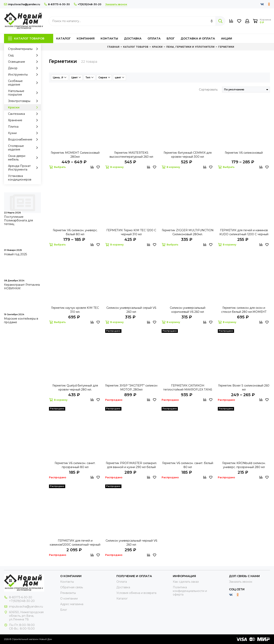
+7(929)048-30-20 (88, 4)
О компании (69, 599)
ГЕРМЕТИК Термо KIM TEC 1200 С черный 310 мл (131, 232)
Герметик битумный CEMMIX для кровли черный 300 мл (188, 155)
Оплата (154, 38)
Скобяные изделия (24, 83)
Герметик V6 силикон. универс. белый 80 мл (75, 232)
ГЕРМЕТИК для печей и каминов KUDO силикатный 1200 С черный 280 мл (244, 232)
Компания (86, 38)
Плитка (24, 127)
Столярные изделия (24, 148)
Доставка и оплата (198, 38)
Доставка (133, 38)
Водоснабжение (24, 139)
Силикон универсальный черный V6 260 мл (131, 543)
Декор (24, 68)
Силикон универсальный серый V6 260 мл (131, 310)
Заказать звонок (241, 582)
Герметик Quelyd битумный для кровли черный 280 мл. (75, 388)
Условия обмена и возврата (136, 593)
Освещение (24, 62)
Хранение (24, 120)
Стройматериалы (24, 49)
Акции (227, 38)
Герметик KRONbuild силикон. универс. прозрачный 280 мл (244, 465)
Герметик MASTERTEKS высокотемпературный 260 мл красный (131, 155)
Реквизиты (68, 593)
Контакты (109, 38)
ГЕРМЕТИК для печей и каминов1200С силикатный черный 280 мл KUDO (75, 543)
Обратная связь (72, 587)
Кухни (24, 133)
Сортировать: (208, 90)
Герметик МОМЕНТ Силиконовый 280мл (75, 155)
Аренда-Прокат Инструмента (24, 168)
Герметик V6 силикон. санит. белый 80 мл (188, 465)
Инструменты (24, 75)
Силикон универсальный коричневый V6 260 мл (188, 310)
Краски (24, 107)
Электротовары (24, 101)
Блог (171, 38)
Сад (24, 55)
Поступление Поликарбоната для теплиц (18, 220)
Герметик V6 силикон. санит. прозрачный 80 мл (75, 465)
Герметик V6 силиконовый (244, 153)
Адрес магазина (72, 604)
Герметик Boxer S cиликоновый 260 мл (244, 388)
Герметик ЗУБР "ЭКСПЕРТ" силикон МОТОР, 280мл (131, 388)
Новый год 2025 (15, 254)
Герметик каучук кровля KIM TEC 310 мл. (75, 310)
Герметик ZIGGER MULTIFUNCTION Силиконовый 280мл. (188, 232)
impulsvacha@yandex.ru (22, 4)
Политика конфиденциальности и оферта (190, 591)
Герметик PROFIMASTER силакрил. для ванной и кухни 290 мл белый (131, 465)
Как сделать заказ (186, 582)
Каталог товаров (26, 38)
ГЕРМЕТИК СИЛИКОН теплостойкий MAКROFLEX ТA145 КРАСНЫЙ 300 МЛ (188, 388)
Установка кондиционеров (20, 178)
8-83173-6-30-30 (57, 4)
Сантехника (24, 114)
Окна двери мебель (24, 158)
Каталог (63, 38)
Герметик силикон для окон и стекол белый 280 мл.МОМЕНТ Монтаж (244, 310)
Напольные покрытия (24, 93)
